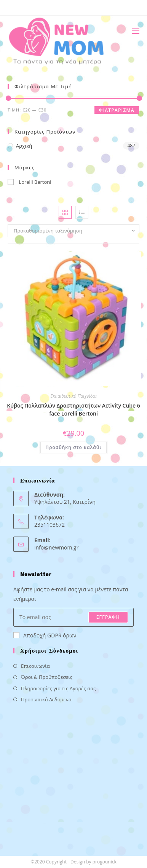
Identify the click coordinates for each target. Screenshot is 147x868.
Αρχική (24, 146)
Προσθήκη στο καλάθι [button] (73, 447)
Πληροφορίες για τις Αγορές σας (58, 688)
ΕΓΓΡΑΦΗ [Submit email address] (108, 617)
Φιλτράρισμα (117, 110)
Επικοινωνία (35, 666)
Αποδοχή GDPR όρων (45, 635)
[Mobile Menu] (133, 31)
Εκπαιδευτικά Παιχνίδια (73, 396)
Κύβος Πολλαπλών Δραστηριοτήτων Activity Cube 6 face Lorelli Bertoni (73, 409)
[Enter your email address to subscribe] (73, 617)
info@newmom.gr (56, 547)
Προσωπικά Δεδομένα (46, 699)
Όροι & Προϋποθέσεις (47, 677)
